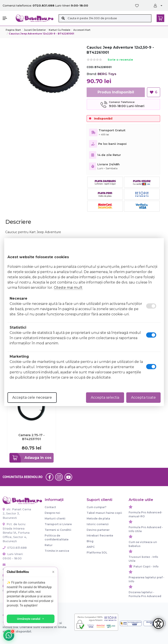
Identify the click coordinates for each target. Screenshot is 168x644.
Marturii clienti (55, 518)
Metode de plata (98, 518)
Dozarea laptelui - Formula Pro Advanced (145, 594)
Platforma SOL (97, 553)
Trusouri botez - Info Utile (143, 559)
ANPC (91, 547)
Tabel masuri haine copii (104, 513)
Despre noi (52, 513)
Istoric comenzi (98, 524)
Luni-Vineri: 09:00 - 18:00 (13, 556)
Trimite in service (57, 551)
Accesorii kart (82, 30)
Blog (90, 541)
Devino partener (98, 530)
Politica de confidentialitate (57, 537)
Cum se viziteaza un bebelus (143, 544)
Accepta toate (143, 397)
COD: (90, 67)
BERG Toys (107, 74)
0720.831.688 (15, 548)
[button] (7, 18)
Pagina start (13, 30)
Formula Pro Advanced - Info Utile (146, 529)
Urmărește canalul (31, 619)
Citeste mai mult (68, 288)
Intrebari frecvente (100, 536)
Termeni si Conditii (58, 530)
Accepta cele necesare (32, 397)
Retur (49, 545)
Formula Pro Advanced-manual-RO (145, 514)
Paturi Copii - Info (146, 566)
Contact (50, 507)
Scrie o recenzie (120, 60)
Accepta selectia (105, 397)
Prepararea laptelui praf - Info (146, 579)
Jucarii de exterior (35, 30)
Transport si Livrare (58, 524)
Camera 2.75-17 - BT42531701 (31, 437)
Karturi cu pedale (59, 30)
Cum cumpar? (96, 507)
